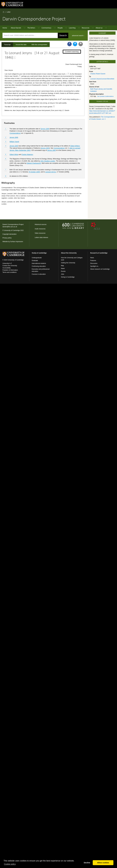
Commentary (46, 28)
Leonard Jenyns (51, 172)
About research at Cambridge (100, 269)
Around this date (21, 45)
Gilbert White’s (75, 146)
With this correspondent (39, 45)
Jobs (63, 274)
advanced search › (78, 36)
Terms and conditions (9, 272)
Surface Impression (17, 242)
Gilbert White (14, 155)
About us (99, 28)
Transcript (7, 45)
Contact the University (10, 266)
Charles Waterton (27, 155)
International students (39, 263)
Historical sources (41, 224)
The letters (31, 28)
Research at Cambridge (99, 253)
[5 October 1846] (34, 172)
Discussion (94, 263)
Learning (72, 28)
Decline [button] (87, 863)
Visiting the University (68, 263)
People (60, 28)
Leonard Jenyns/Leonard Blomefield (102, 79)
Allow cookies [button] (103, 863)
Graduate (35, 261)
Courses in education (39, 274)
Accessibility (7, 268)
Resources (86, 28)
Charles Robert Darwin (98, 74)
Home (4, 12)
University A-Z (7, 263)
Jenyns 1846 (45, 129)
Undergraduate (37, 258)
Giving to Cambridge (68, 277)
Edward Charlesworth (34, 163)
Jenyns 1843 (45, 148)
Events (63, 271)
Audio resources (40, 229)
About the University (69, 253)
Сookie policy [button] (10, 864)
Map (62, 266)
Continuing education (39, 266)
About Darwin (16, 28)
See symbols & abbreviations (105, 96)
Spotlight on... (95, 266)
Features (93, 261)
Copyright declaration (9, 234)
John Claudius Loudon (48, 161)
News (63, 268)
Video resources (40, 233)
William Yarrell (14, 142)
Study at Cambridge (39, 253)
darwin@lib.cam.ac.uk (10, 227)
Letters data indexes (41, 237)
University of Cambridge (12, 230)
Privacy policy (7, 238)
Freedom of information (10, 270)
